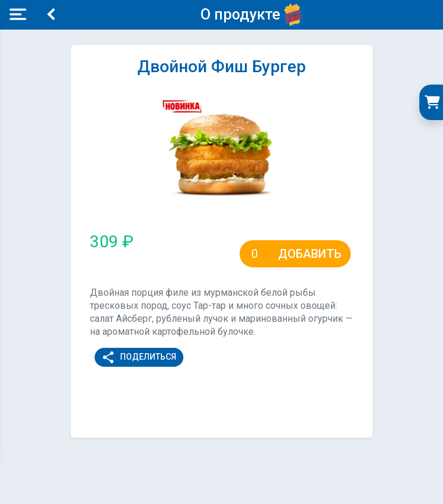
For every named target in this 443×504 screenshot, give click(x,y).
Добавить (310, 254)
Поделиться (139, 357)
